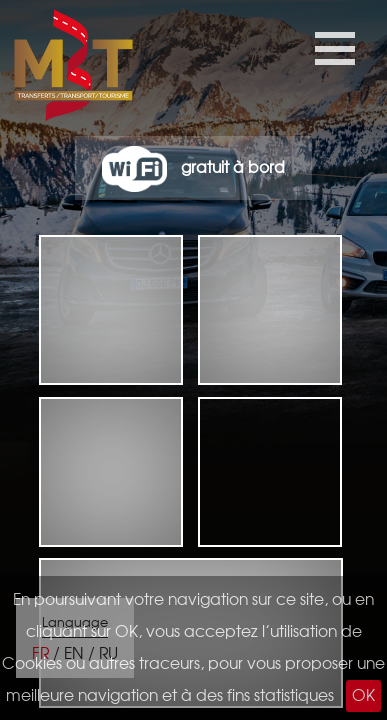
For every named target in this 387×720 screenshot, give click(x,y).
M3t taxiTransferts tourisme (38, 70)
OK (363, 696)
